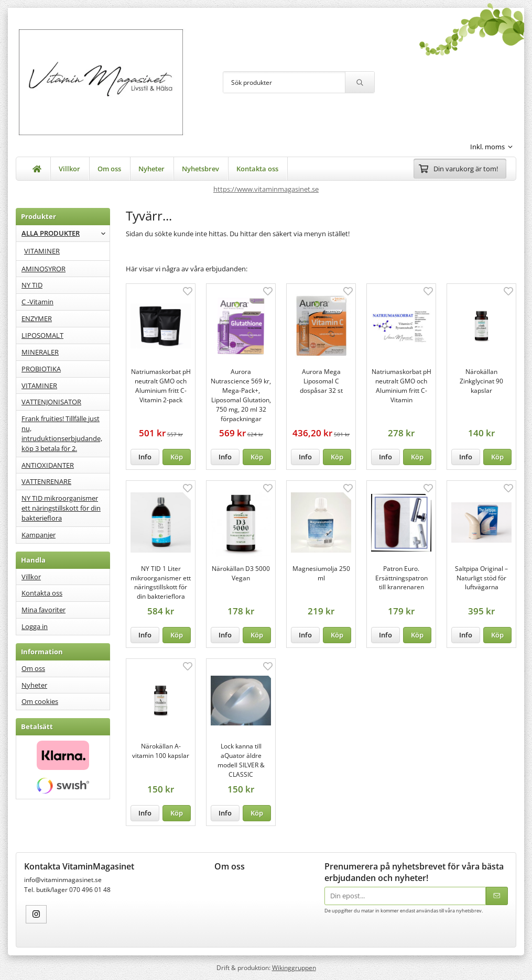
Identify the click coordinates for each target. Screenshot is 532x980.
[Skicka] (497, 896)
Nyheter (151, 169)
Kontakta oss (257, 169)
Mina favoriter (44, 610)
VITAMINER (42, 251)
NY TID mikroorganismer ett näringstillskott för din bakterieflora (61, 508)
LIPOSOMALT (42, 335)
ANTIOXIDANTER (48, 465)
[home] (37, 169)
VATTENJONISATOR (51, 402)
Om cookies (40, 701)
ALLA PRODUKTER (66, 233)
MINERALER (40, 352)
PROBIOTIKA (41, 369)
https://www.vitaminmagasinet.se (266, 189)
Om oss (109, 169)
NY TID (32, 285)
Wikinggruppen (294, 967)
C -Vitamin (37, 302)
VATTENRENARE (46, 481)
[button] (177, 457)
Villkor (69, 169)
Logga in (35, 626)
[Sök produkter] (284, 82)
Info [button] (145, 457)
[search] (360, 82)
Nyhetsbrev (200, 169)
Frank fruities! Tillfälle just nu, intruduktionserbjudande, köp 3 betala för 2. (62, 433)
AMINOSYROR (44, 269)
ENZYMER (37, 318)
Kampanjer (39, 535)
